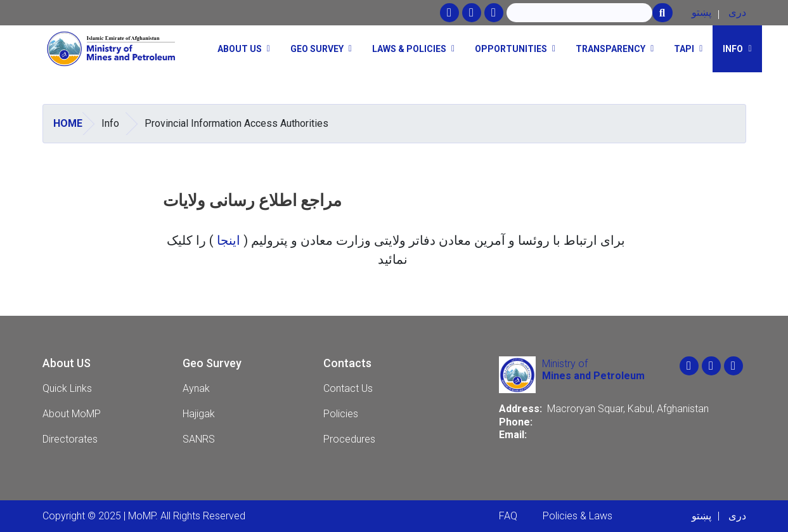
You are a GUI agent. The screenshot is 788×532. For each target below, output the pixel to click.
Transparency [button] (610, 49)
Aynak (196, 388)
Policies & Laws (578, 516)
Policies (341, 414)
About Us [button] (240, 49)
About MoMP (72, 414)
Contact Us (348, 388)
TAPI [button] (684, 49)
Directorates (70, 439)
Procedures (349, 439)
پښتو (701, 12)
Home (68, 123)
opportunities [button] (511, 49)
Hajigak (199, 414)
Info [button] (733, 49)
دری (737, 12)
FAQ (508, 516)
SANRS (199, 439)
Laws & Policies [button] (409, 49)
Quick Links (67, 388)
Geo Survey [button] (317, 49)
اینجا (230, 240)
